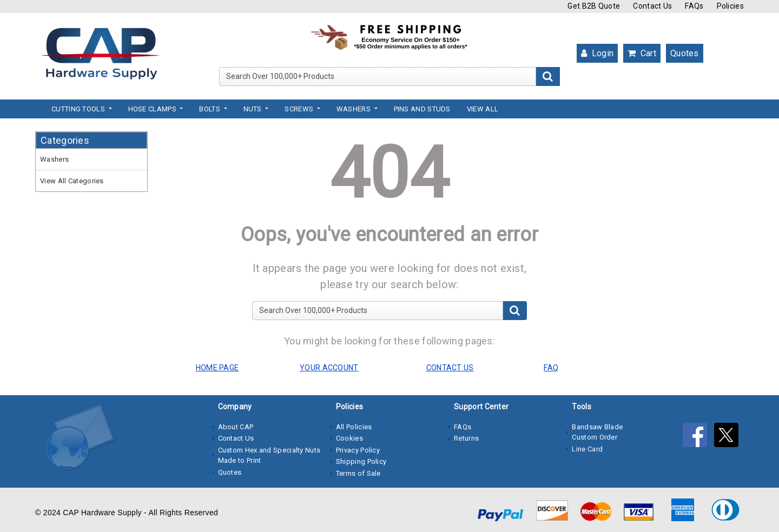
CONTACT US (450, 368)
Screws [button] (300, 109)
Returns (466, 438)
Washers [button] (354, 109)
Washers (54, 159)
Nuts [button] (254, 109)
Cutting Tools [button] (79, 109)
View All (483, 109)
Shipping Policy (361, 461)
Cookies (349, 438)
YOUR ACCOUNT (329, 368)
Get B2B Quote (594, 6)
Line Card (587, 449)
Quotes (685, 53)
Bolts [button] (210, 109)
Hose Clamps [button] (153, 109)
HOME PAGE (217, 368)
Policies (730, 6)
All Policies (354, 427)
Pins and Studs (422, 109)
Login (597, 53)
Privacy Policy (358, 450)
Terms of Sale (358, 473)
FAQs (694, 6)
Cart (642, 53)
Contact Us (652, 6)
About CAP (236, 427)
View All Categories (72, 181)
